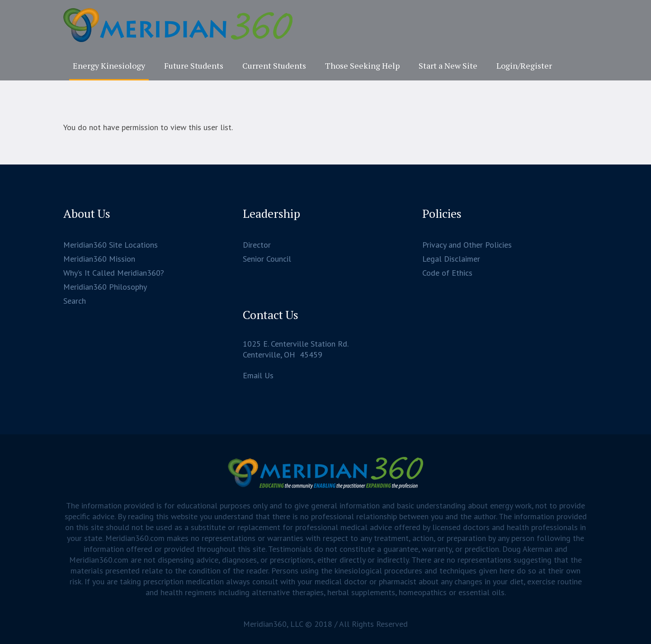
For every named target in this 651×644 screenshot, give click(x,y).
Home (295, 117)
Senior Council (267, 259)
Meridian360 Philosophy (105, 287)
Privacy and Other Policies (467, 245)
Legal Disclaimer (451, 259)
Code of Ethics (447, 273)
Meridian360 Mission (99, 259)
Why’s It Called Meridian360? (114, 273)
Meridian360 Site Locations (111, 245)
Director (257, 245)
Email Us (258, 375)
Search (75, 301)
